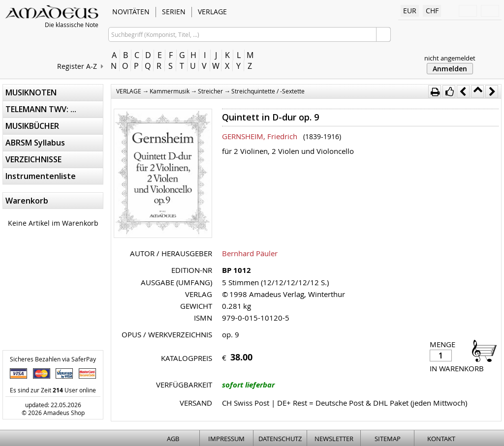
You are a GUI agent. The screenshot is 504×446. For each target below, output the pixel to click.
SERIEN (174, 12)
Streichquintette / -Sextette (268, 91)
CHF (432, 11)
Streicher (210, 91)
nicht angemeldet (450, 58)
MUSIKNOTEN (31, 92)
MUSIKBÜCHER (32, 126)
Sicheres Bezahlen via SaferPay (53, 359)
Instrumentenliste (41, 176)
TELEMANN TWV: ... (41, 109)
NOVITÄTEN (131, 12)
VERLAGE (212, 12)
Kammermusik (170, 91)
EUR (410, 11)
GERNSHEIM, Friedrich (260, 136)
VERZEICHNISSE (33, 159)
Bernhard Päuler (250, 253)
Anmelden (450, 69)
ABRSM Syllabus (35, 143)
